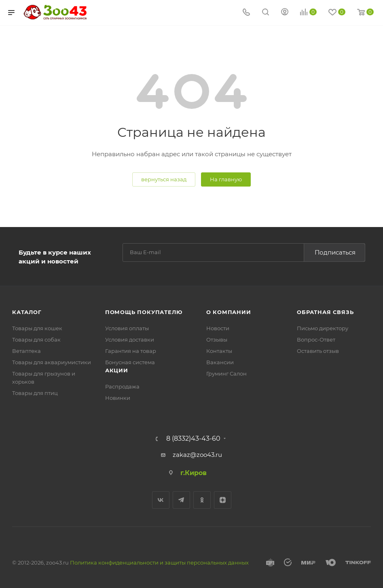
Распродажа (122, 386)
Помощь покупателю (144, 312)
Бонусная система (130, 362)
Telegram (181, 500)
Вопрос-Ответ (316, 340)
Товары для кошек (37, 328)
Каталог (27, 312)
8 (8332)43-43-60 (193, 439)
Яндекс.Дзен (223, 500)
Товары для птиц (35, 393)
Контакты (219, 351)
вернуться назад (164, 179)
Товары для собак (36, 340)
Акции (117, 370)
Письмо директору (323, 328)
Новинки (118, 398)
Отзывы (217, 340)
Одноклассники (202, 500)
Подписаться (335, 252)
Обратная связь (325, 312)
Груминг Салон (226, 374)
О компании (229, 312)
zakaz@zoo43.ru (197, 455)
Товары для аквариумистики (52, 362)
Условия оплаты (127, 328)
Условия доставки (130, 340)
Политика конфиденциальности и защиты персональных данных (159, 563)
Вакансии (220, 362)
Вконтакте (161, 500)
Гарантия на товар (131, 351)
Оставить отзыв (318, 351)
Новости (218, 328)
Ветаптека (26, 351)
